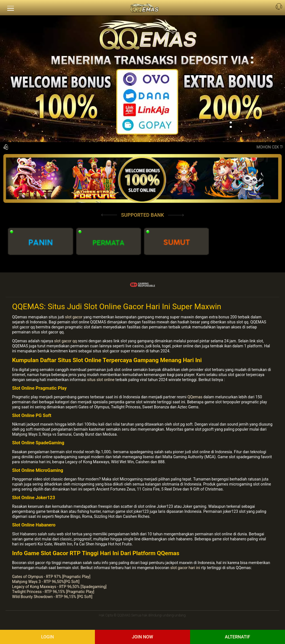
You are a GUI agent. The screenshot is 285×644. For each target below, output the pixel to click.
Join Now (142, 637)
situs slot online (101, 380)
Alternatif (238, 637)
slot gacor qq (65, 341)
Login (48, 637)
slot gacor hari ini (185, 568)
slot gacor (74, 317)
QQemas (195, 397)
